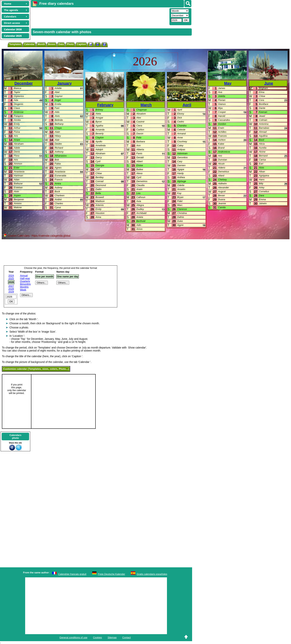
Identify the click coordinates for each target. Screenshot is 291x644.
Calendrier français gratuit (72, 574)
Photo (70, 44)
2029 (11, 292)
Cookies (97, 637)
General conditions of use (73, 637)
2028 (11, 289)
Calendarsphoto (15, 437)
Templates (15, 44)
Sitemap (112, 637)
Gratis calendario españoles (152, 574)
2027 (11, 286)
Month (41, 44)
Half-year (25, 278)
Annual (24, 276)
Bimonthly (25, 284)
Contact (127, 637)
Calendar (29, 44)
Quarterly (25, 281)
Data (61, 44)
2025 (11, 278)
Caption (81, 44)
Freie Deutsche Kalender (112, 574)
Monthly (24, 287)
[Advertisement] (100, 16)
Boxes (52, 44)
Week (23, 290)
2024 (11, 276)
